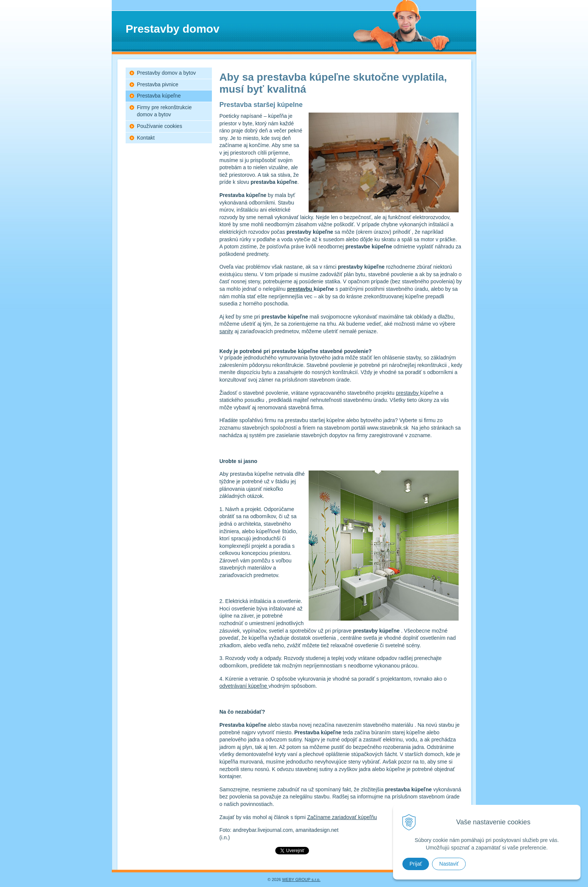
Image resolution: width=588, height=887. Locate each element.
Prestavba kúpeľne (159, 96)
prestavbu (300, 289)
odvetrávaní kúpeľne (244, 686)
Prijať (416, 864)
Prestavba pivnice (158, 84)
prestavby (408, 393)
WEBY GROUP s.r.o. (301, 879)
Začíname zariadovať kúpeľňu (342, 817)
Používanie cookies (160, 126)
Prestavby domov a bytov (166, 73)
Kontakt (146, 138)
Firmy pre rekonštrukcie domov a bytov (164, 111)
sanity (226, 331)
